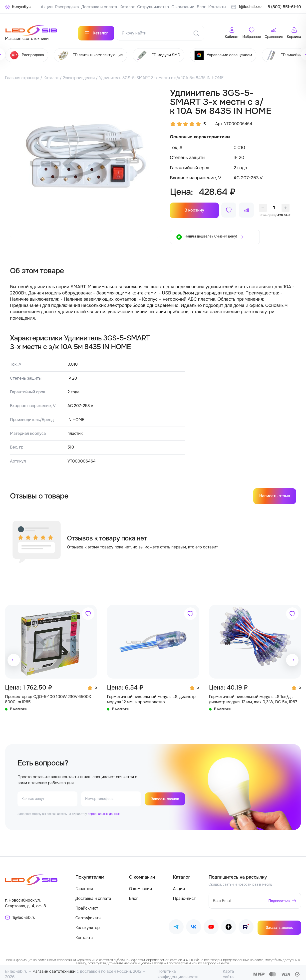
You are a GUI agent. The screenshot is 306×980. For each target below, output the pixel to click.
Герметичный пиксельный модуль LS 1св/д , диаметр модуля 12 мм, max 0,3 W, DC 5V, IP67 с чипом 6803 (255, 695)
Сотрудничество (153, 7)
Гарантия (84, 885)
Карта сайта (228, 970)
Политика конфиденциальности (178, 970)
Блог (201, 7)
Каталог (127, 7)
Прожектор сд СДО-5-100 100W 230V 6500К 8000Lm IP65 (48, 695)
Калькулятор (88, 924)
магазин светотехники (54, 968)
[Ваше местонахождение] (18, 7)
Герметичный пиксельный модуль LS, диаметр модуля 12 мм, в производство (151, 695)
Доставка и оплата (99, 7)
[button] (14, 656)
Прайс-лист (87, 904)
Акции (47, 7)
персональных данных (104, 810)
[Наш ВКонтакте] (194, 924)
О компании (183, 7)
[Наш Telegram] (176, 924)
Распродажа (67, 7)
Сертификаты (88, 914)
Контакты (217, 7)
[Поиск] (196, 30)
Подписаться (278, 897)
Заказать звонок (167, 795)
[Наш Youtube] (211, 924)
